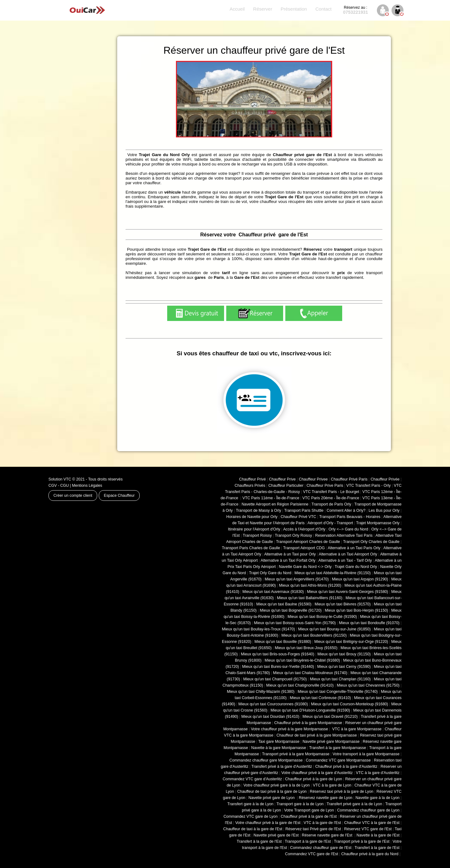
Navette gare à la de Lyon (377, 798)
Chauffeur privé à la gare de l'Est (309, 816)
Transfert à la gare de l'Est (259, 841)
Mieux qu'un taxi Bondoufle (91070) (369, 623)
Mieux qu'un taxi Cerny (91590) (344, 667)
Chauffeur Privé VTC (298, 517)
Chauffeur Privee (313, 479)
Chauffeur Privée (385, 479)
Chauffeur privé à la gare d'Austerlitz (346, 767)
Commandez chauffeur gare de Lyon (368, 810)
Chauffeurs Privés (250, 486)
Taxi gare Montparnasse (279, 742)
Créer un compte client (73, 496)
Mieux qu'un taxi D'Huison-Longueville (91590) (310, 710)
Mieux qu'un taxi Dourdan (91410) (270, 717)
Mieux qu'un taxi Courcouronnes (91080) (273, 704)
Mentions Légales (87, 486)
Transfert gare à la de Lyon (250, 804)
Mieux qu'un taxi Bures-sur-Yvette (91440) (278, 667)
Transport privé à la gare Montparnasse (296, 754)
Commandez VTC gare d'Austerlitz (252, 779)
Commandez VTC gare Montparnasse (338, 760)
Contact (323, 9)
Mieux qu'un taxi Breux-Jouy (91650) (306, 648)
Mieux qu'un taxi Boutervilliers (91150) (314, 635)
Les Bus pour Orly (384, 510)
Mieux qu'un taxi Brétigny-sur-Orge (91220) (351, 642)
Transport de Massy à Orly (259, 510)
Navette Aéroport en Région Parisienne (275, 504)
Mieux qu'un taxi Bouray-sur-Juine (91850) (334, 629)
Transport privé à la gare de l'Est (362, 841)
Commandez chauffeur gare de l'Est (321, 848)
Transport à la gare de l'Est (308, 841)
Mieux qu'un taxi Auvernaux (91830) (273, 592)
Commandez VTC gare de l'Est (312, 854)
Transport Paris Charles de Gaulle (251, 548)
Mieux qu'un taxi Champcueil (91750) (275, 679)
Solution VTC (60, 479)
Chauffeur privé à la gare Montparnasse (308, 723)
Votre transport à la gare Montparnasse (366, 754)
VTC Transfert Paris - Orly (368, 486)
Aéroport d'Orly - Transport (330, 523)
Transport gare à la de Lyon (300, 804)
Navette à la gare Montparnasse (279, 748)
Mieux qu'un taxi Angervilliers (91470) (297, 579)
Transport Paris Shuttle (304, 510)
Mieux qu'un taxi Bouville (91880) (283, 642)
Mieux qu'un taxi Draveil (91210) (330, 717)
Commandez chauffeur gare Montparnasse (266, 760)
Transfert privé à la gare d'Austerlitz (282, 767)
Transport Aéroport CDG (304, 548)
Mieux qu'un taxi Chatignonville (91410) (300, 685)
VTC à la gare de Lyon (332, 785)
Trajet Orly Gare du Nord (270, 573)
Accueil (237, 9)
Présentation (294, 9)
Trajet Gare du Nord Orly (356, 567)
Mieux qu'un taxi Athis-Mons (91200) (310, 585)
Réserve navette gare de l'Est (328, 835)
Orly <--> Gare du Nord (348, 529)
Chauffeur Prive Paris (325, 486)
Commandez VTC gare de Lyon (250, 816)
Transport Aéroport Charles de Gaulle (308, 542)
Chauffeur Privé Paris (349, 479)
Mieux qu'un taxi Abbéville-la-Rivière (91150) (332, 573)
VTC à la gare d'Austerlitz (378, 773)
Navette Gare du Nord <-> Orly (305, 567)
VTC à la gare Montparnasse (356, 729)
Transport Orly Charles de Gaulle (371, 542)
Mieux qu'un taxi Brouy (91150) (344, 654)
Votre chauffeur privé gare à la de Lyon (277, 785)
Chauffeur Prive (282, 479)
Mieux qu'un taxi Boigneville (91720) (291, 610)
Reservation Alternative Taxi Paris (344, 535)
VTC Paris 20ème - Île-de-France (331, 498)
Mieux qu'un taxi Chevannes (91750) (368, 685)
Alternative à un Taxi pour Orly (290, 554)
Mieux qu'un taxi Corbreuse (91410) (320, 698)
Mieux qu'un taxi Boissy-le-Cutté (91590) (322, 617)
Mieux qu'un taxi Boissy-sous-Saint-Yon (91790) (295, 623)
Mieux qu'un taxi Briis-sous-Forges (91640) (278, 654)
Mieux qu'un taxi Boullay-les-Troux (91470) (258, 629)
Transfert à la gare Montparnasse (337, 748)
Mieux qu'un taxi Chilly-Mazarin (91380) (261, 692)
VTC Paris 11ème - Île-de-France (271, 498)
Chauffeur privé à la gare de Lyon (314, 779)
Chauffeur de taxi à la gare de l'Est (253, 829)
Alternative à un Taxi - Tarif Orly (345, 560)
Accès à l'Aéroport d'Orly (304, 529)
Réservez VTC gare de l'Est (368, 829)
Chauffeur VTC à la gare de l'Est (372, 823)
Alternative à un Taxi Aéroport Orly (348, 554)
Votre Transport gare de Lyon (309, 810)
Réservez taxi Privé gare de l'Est (313, 829)
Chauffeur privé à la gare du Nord (370, 854)
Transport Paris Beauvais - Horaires (350, 517)
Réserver (263, 9)
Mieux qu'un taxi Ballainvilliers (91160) (310, 598)
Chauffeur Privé (252, 479)
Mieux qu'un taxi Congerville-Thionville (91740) (338, 692)
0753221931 (356, 10)
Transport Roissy (257, 535)
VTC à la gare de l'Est (322, 823)
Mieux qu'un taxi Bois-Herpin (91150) (356, 610)
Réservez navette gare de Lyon (325, 798)
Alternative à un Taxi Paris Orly (354, 548)
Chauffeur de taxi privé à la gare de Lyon (272, 792)
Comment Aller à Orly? (346, 510)
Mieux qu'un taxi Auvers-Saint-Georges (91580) (347, 592)
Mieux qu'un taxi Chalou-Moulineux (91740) (310, 673)
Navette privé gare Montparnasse (331, 742)
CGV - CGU (59, 486)
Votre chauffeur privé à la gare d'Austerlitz (317, 773)
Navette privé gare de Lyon (272, 798)
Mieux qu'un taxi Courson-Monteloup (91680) (350, 704)
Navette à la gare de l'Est (378, 835)
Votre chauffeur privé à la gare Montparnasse (290, 729)
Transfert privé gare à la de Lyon (354, 804)
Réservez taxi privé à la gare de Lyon (341, 792)
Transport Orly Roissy (294, 535)
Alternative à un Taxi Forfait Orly (288, 560)
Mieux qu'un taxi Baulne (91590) (284, 604)
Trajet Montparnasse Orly (378, 523)
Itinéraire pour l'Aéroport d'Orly (254, 529)
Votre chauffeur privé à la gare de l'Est (268, 823)
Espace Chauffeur (119, 496)
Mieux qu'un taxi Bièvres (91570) (343, 604)
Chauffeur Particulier (286, 486)
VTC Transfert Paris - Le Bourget (331, 492)
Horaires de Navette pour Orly (252, 517)
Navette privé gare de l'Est (276, 835)
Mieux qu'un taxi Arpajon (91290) (360, 579)
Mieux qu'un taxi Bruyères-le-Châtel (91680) (302, 660)
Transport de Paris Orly (331, 504)
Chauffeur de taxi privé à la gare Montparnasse (317, 735)
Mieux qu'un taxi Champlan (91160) (340, 679)
